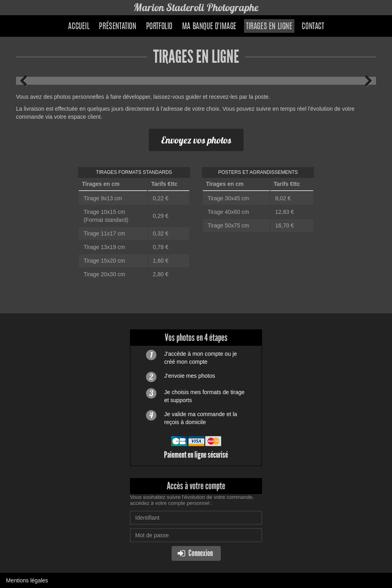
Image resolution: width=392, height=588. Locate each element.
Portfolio (159, 27)
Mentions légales (27, 580)
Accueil (79, 27)
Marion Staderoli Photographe (196, 7)
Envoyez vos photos (196, 140)
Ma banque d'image (209, 27)
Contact (313, 27)
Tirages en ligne (269, 27)
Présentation (117, 27)
